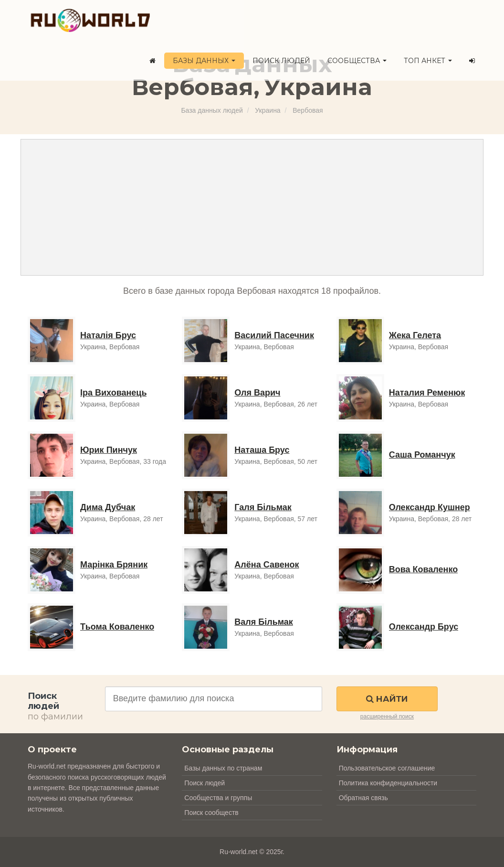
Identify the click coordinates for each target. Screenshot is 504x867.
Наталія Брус (108, 335)
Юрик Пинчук (109, 450)
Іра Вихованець (113, 393)
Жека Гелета (415, 335)
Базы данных (204, 61)
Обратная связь (363, 798)
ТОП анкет (428, 61)
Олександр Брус (424, 627)
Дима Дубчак (108, 507)
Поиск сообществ (211, 813)
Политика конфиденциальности (388, 783)
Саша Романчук (422, 455)
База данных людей (212, 110)
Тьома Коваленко (117, 627)
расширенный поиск (387, 717)
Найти (387, 699)
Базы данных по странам (223, 768)
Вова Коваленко (424, 569)
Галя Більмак (263, 507)
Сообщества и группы (218, 798)
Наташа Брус (262, 450)
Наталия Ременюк (427, 393)
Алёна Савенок (267, 565)
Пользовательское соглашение (387, 768)
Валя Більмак (263, 622)
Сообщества (357, 61)
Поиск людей (281, 61)
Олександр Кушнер (430, 507)
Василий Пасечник (274, 335)
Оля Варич (257, 393)
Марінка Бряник (114, 565)
